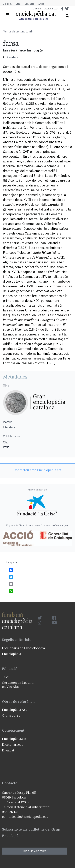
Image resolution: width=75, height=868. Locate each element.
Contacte (29, 4)
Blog (18, 4)
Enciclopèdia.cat (14, 739)
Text (5, 677)
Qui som (7, 4)
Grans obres (11, 715)
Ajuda (41, 4)
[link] (37, 470)
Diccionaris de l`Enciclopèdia (23, 648)
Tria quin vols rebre (35, 851)
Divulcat (37, 9)
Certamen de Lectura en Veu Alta (18, 684)
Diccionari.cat (51, 9)
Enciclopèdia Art (14, 710)
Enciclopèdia (11, 654)
